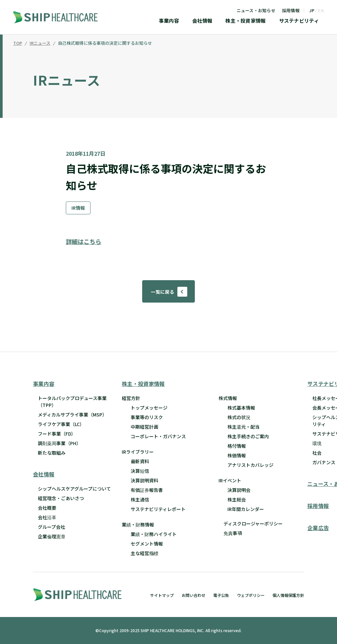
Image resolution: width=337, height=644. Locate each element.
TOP (18, 43)
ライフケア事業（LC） (61, 424)
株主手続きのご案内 (248, 436)
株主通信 (140, 499)
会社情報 (202, 21)
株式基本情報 (241, 408)
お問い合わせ (194, 595)
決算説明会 (239, 490)
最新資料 (140, 461)
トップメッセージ (149, 408)
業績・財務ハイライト (154, 534)
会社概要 (47, 508)
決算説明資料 (144, 480)
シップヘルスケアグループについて (74, 489)
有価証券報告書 (147, 490)
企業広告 (318, 528)
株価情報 (237, 455)
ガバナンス (324, 462)
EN (321, 10)
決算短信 (140, 471)
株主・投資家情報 (246, 21)
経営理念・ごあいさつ (61, 498)
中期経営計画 (144, 427)
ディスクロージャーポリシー (253, 523)
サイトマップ (162, 595)
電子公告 (221, 595)
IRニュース (40, 43)
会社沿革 (47, 518)
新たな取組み (52, 453)
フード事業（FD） (57, 434)
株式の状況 (239, 417)
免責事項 (233, 533)
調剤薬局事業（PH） (59, 443)
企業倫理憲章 (52, 537)
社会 (317, 453)
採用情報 (291, 10)
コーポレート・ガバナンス (158, 436)
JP (312, 10)
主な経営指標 (144, 553)
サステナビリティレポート (158, 509)
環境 (317, 443)
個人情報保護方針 (288, 595)
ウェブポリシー (251, 595)
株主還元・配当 (244, 427)
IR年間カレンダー (246, 509)
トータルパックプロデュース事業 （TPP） (72, 402)
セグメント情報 (147, 544)
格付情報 (237, 446)
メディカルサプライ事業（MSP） (72, 415)
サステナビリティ (299, 21)
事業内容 (169, 21)
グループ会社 (52, 527)
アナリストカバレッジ (250, 465)
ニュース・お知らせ (256, 10)
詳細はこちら (84, 241)
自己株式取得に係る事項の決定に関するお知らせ (105, 43)
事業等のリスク (147, 417)
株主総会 (237, 499)
